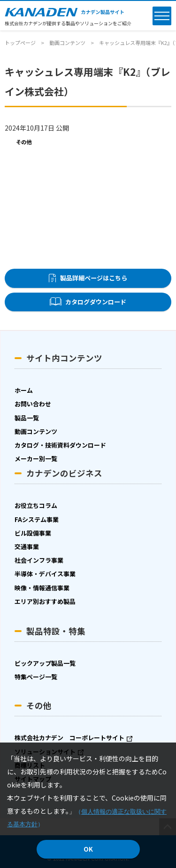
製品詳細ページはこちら (94, 278)
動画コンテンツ (67, 43)
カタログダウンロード (96, 302)
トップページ (20, 43)
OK (88, 849)
